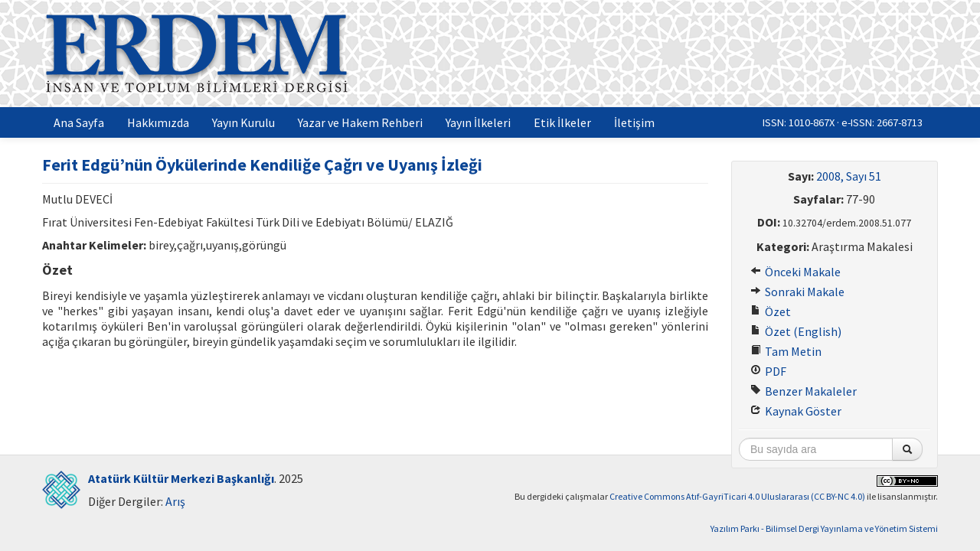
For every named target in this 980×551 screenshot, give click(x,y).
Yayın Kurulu (243, 122)
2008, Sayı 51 (849, 176)
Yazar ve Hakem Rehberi (360, 122)
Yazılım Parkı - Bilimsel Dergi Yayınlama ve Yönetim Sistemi (824, 528)
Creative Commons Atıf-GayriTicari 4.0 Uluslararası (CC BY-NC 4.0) (737, 496)
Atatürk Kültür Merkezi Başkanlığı (181, 478)
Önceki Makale (795, 272)
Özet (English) (796, 331)
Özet (771, 311)
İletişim (634, 122)
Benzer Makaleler (804, 391)
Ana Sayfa (79, 122)
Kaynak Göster (796, 411)
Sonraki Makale (797, 292)
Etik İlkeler (562, 122)
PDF (768, 371)
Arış (175, 501)
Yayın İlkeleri (478, 122)
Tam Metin (786, 351)
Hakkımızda (158, 122)
